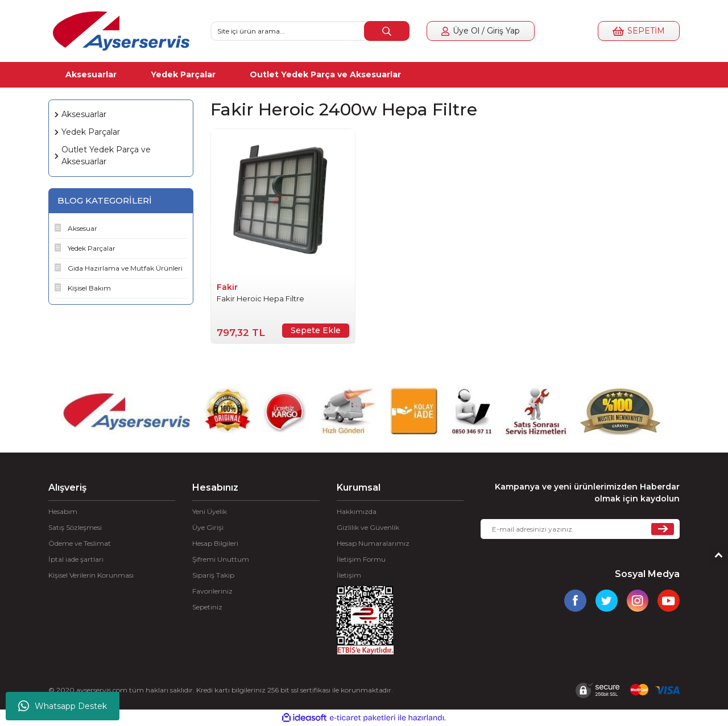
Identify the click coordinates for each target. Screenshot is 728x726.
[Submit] (663, 529)
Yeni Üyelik (210, 511)
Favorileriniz (212, 591)
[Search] (310, 31)
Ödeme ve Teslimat (80, 543)
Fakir (227, 287)
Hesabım (63, 511)
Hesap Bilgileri (215, 543)
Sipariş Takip (213, 575)
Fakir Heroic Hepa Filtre (260, 298)
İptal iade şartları (76, 559)
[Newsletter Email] (580, 529)
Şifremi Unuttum (221, 559)
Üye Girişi (208, 527)
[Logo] (121, 31)
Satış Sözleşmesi (75, 527)
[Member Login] (481, 31)
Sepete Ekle (316, 330)
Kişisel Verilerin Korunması (91, 575)
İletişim (349, 575)
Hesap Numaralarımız (373, 543)
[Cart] (639, 31)
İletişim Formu (361, 559)
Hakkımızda (357, 511)
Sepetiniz (207, 607)
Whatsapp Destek (63, 706)
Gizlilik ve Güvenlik (368, 527)
